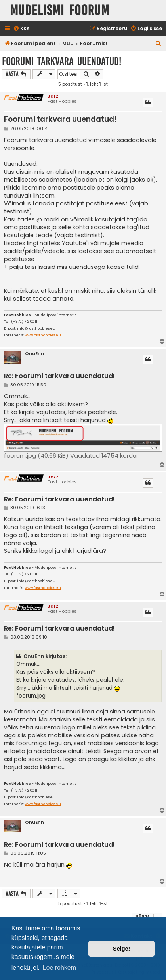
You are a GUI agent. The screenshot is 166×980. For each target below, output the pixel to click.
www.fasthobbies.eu (43, 335)
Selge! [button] (121, 949)
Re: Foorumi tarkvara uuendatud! (59, 376)
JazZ (53, 96)
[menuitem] (21, 29)
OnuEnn (34, 354)
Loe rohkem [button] (60, 968)
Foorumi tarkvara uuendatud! (62, 61)
